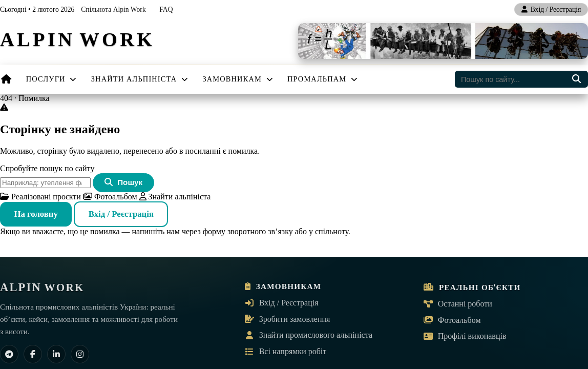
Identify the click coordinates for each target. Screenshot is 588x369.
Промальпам (323, 79)
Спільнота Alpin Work (113, 9)
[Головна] (7, 79)
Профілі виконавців (465, 336)
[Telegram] (9, 354)
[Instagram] (80, 354)
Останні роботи (458, 304)
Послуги (52, 79)
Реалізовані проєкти (40, 197)
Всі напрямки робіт (286, 351)
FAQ (166, 9)
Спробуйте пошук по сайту (47, 168)
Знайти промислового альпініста (309, 335)
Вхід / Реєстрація (121, 214)
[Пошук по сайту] (576, 79)
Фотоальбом (110, 197)
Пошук (123, 182)
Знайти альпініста (140, 79)
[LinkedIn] (56, 354)
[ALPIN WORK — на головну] (77, 41)
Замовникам (238, 79)
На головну (36, 214)
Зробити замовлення (288, 319)
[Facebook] (33, 354)
